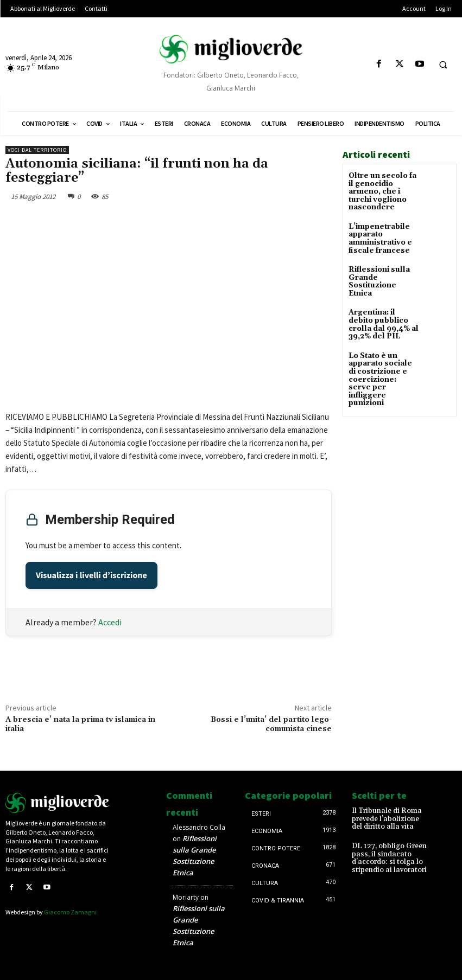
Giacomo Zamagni (70, 911)
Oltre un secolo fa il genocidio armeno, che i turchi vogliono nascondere (382, 190)
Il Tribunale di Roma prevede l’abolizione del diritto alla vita (388, 818)
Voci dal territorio (37, 150)
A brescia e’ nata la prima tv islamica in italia (80, 724)
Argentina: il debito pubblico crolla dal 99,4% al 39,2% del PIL (382, 309)
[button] (443, 65)
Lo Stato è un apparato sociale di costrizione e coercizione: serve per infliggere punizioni (382, 356)
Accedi (110, 622)
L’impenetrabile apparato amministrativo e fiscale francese (378, 234)
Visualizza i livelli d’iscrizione (91, 575)
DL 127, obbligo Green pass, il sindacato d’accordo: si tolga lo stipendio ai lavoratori (386, 855)
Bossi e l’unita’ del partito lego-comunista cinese (271, 724)
